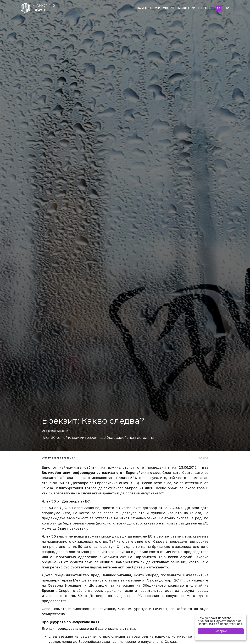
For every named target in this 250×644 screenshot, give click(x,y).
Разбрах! (221, 631)
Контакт (204, 8)
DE (228, 8)
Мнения (168, 8)
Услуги (155, 8)
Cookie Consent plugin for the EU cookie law (221, 637)
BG (219, 8)
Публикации (186, 8)
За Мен (142, 8)
